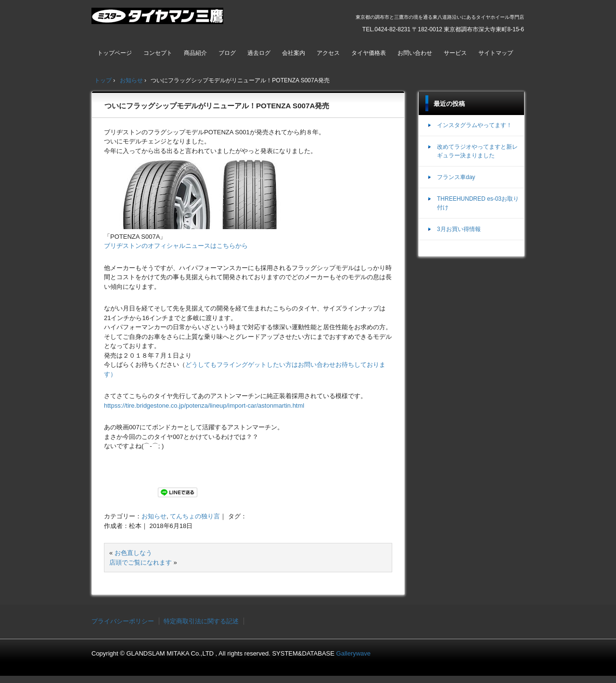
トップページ (115, 53)
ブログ (227, 53)
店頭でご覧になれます (141, 562)
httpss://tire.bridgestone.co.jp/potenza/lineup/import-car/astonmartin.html (204, 406)
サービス (455, 53)
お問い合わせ (415, 53)
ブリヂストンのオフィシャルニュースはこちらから (176, 246)
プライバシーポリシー (123, 621)
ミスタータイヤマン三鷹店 (159, 20)
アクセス (328, 53)
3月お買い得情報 (459, 229)
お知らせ (154, 516)
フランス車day (456, 177)
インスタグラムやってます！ (475, 125)
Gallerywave (354, 653)
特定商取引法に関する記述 (201, 621)
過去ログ (259, 53)
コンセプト (158, 53)
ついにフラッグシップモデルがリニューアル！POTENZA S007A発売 (217, 106)
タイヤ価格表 (369, 53)
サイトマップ (496, 53)
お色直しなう (133, 553)
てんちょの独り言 (195, 516)
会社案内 (294, 53)
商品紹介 (195, 53)
